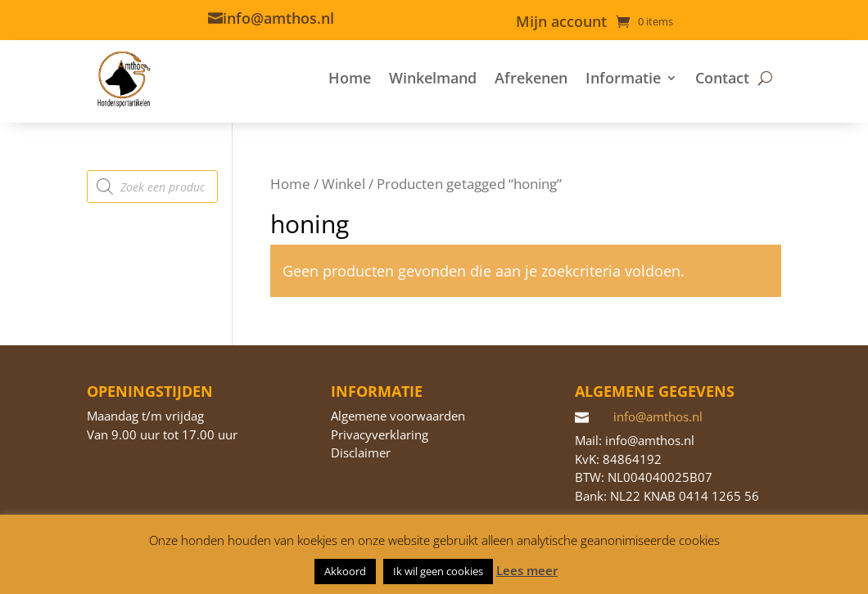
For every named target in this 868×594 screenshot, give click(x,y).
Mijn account (561, 23)
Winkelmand (433, 78)
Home (350, 78)
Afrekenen (531, 78)
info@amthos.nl (278, 18)
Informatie (623, 78)
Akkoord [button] (345, 571)
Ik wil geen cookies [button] (438, 571)
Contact (722, 78)
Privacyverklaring (380, 434)
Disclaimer (361, 452)
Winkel (344, 184)
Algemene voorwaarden (398, 416)
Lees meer (527, 570)
